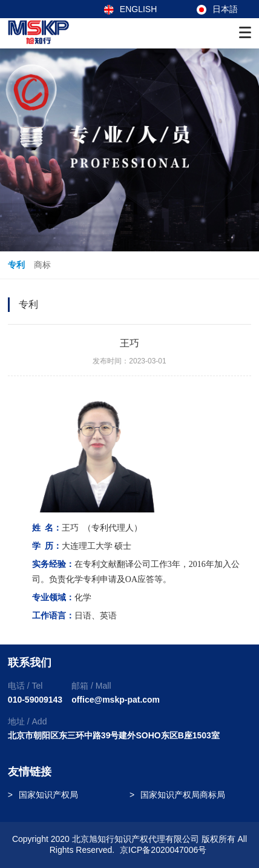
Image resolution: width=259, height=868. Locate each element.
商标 (42, 265)
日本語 (217, 9)
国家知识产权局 (48, 795)
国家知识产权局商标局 (183, 795)
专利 (16, 265)
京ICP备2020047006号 (163, 850)
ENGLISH (130, 9)
